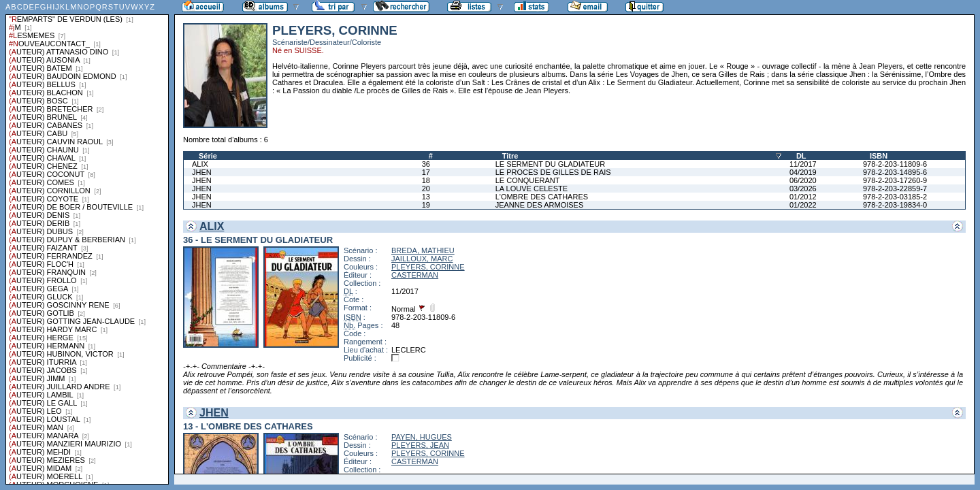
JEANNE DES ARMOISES (540, 205)
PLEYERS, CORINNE (428, 267)
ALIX (200, 164)
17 (426, 172)
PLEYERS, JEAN (420, 445)
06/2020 (803, 180)
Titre (510, 156)
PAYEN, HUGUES (422, 437)
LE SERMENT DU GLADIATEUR (551, 164)
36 (426, 164)
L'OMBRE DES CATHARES (542, 197)
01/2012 (803, 197)
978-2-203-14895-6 (895, 172)
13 (426, 197)
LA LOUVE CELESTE (532, 189)
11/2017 (803, 164)
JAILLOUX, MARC (422, 259)
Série (208, 156)
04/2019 (803, 172)
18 (426, 180)
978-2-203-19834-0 (895, 205)
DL (801, 156)
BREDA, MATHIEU (423, 250)
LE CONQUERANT (528, 180)
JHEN (202, 172)
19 (426, 205)
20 (426, 189)
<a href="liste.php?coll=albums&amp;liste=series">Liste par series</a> (87, 242)
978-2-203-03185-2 (895, 197)
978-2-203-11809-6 (895, 164)
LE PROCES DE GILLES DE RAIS (553, 172)
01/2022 (803, 205)
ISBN (879, 156)
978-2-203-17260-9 (895, 180)
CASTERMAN (415, 275)
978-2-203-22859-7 (895, 189)
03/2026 (803, 189)
